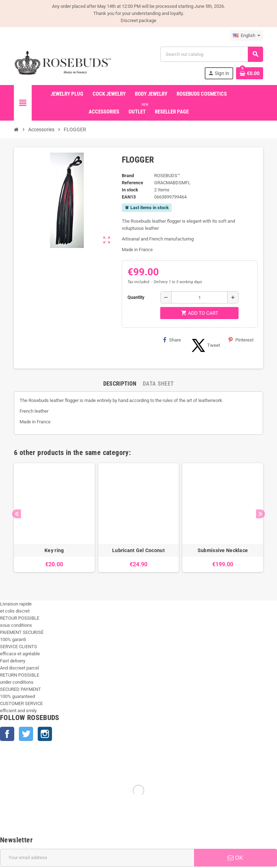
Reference (132, 183)
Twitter (26, 734)
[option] (54, 521)
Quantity (136, 297)
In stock (130, 190)
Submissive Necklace (223, 550)
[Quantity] (199, 297)
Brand (128, 176)
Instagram (45, 734)
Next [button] (260, 514)
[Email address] (97, 858)
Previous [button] (17, 514)
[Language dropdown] (247, 36)
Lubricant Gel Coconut (138, 550)
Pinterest (241, 340)
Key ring (54, 550)
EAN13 (129, 197)
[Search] (211, 54)
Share (172, 340)
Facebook (7, 734)
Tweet (205, 345)
